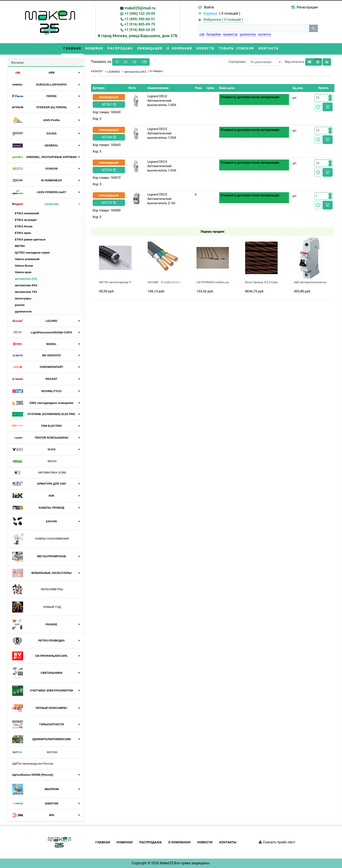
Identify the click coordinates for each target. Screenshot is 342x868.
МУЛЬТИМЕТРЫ (38, 590)
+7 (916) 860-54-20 (140, 30)
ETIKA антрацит (26, 220)
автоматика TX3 (26, 292)
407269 (109, 170)
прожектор (230, 34)
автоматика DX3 (26, 279)
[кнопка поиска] (313, 28)
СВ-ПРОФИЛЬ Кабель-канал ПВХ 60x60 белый (227, 282)
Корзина (210, 13)
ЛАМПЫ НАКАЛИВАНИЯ (41, 539)
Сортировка (237, 62)
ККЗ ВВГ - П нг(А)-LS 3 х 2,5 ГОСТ (169, 282)
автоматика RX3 (26, 285)
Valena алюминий (27, 259)
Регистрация (307, 7)
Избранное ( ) (223, 20)
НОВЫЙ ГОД (37, 607)
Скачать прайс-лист (277, 842)
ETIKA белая (24, 226)
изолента (264, 34)
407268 (109, 137)
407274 (109, 203)
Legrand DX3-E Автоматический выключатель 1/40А (162, 101)
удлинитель (248, 34)
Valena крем (23, 272)
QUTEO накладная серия (32, 253)
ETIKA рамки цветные (30, 239)
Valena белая (24, 266)
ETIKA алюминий (27, 213)
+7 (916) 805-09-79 (140, 24)
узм (202, 34)
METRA (20, 246)
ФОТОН (35, 752)
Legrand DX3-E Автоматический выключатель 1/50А (162, 133)
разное (20, 305)
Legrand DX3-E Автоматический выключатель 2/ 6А (161, 199)
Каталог (18, 62)
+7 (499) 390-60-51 (140, 19)
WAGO (34, 461)
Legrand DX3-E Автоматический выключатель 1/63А (162, 166)
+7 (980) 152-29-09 (140, 14)
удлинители (23, 311)
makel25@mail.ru (140, 8)
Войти (209, 7)
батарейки (214, 34)
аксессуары (23, 298)
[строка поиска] (254, 28)
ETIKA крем (23, 233)
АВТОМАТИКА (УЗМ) (39, 473)
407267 (109, 105)
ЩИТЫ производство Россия (33, 764)
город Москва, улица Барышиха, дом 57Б (139, 36)
